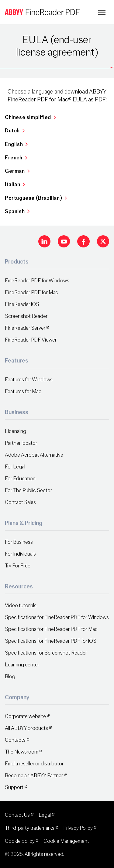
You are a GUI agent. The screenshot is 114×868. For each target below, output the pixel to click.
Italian (15, 184)
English (16, 144)
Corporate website (25, 716)
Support (14, 787)
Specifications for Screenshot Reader (46, 653)
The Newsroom (22, 752)
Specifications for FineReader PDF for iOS (51, 641)
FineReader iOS (22, 304)
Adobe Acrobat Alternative (34, 455)
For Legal (15, 467)
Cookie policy (20, 841)
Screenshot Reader (26, 316)
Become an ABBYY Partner (34, 776)
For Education (20, 479)
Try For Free (18, 566)
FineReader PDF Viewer (31, 340)
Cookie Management (66, 841)
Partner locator (21, 443)
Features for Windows (29, 380)
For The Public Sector (28, 490)
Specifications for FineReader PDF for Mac (51, 629)
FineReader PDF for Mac (31, 293)
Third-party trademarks (30, 828)
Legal (45, 815)
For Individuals (20, 554)
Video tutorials (21, 606)
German (17, 171)
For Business (19, 542)
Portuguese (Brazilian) (36, 198)
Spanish (17, 211)
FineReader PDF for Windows (37, 281)
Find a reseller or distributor (34, 764)
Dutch (15, 131)
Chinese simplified (30, 117)
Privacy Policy (78, 828)
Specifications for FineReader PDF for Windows (57, 617)
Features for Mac (23, 391)
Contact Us (17, 815)
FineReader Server (25, 328)
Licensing (16, 431)
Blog (10, 677)
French (16, 158)
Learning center (22, 665)
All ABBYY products (26, 728)
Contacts (15, 740)
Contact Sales (20, 502)
